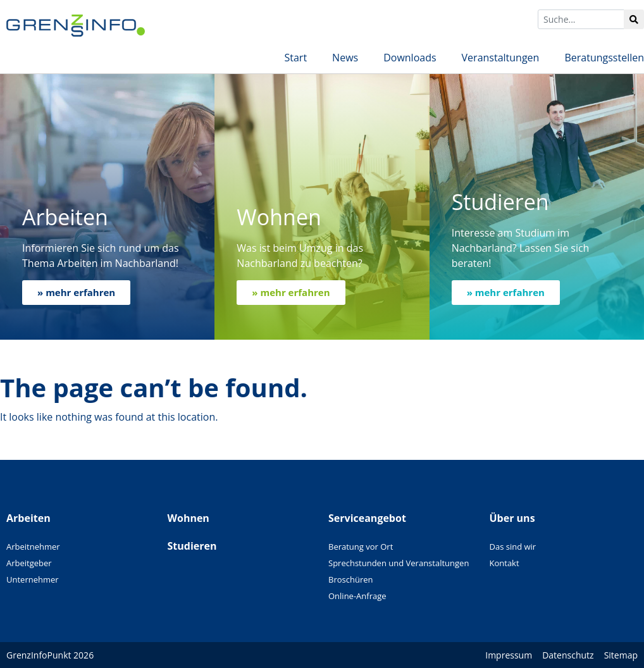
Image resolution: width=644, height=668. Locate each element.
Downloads (410, 58)
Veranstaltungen (501, 58)
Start (295, 58)
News (345, 58)
